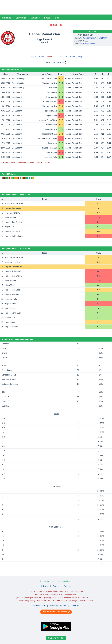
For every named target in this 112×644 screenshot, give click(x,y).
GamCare (75, 606)
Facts (47, 18)
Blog (57, 18)
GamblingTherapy (58, 606)
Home (42, 57)
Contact (67, 586)
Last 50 (64, 57)
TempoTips (56, 25)
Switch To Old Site (56, 638)
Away (80, 57)
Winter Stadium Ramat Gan (95, 38)
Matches (7, 18)
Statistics (35, 18)
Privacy (45, 586)
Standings (21, 18)
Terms (56, 586)
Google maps (89, 44)
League (33, 57)
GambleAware (39, 606)
